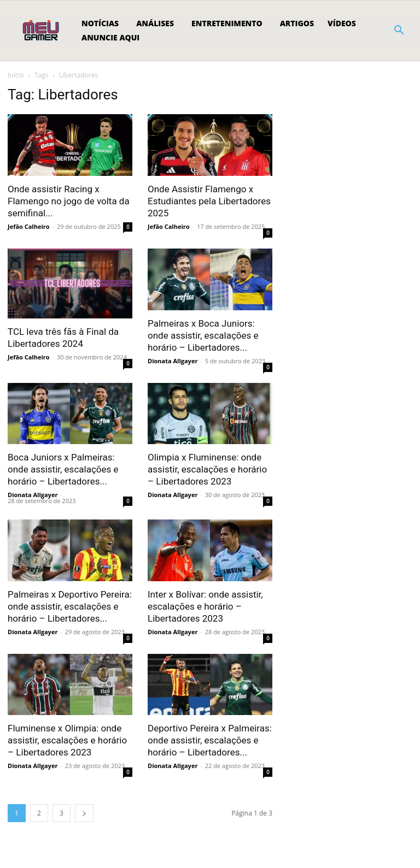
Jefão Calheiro (29, 226)
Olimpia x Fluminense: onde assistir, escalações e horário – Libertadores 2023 (207, 469)
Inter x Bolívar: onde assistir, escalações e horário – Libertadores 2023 (205, 606)
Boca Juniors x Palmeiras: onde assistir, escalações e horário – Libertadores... (63, 469)
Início (16, 75)
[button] (399, 31)
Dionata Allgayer (173, 361)
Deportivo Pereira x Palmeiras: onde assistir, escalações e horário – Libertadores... (210, 740)
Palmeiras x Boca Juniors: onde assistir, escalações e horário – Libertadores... (203, 335)
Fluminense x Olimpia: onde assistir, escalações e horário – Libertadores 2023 (67, 740)
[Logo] (42, 31)
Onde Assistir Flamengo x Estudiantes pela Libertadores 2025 (209, 201)
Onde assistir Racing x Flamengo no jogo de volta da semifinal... (69, 201)
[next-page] (84, 813)
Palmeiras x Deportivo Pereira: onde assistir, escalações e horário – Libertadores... (70, 606)
